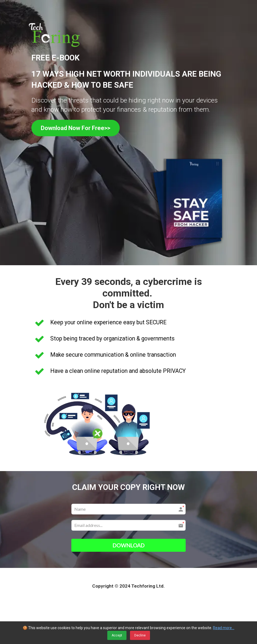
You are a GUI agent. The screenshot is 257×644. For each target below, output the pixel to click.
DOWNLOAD (129, 545)
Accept (117, 635)
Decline (140, 635)
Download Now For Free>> (76, 128)
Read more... (224, 628)
